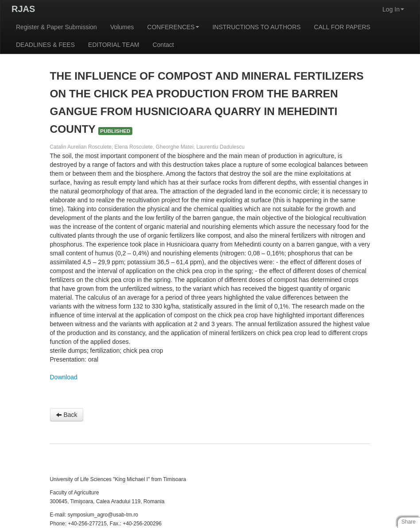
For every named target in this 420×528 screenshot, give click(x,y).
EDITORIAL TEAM (114, 45)
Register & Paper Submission (56, 27)
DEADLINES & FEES (45, 45)
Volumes (122, 27)
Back (67, 415)
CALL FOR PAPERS (342, 27)
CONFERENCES (173, 27)
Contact (163, 45)
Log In (393, 9)
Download (64, 377)
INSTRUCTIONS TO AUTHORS (256, 27)
